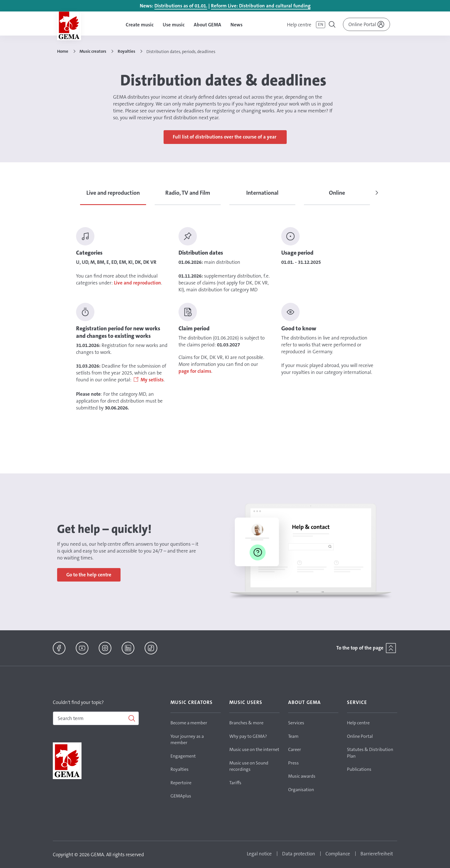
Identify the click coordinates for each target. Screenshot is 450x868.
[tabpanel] (225, 319)
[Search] (96, 718)
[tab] (113, 196)
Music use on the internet (254, 749)
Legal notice (259, 854)
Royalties (180, 769)
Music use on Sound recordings (249, 766)
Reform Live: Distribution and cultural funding (261, 6)
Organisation (301, 790)
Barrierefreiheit (377, 854)
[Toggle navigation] (333, 25)
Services (296, 723)
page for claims (195, 371)
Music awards (302, 776)
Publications (359, 769)
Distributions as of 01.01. (181, 6)
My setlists (152, 380)
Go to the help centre (89, 575)
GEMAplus (181, 796)
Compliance (338, 854)
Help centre (299, 25)
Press (293, 763)
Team (293, 736)
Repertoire (181, 783)
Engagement (183, 756)
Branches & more (246, 723)
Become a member (189, 723)
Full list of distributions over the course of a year (225, 137)
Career (295, 749)
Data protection (299, 854)
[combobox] (96, 718)
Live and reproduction (137, 283)
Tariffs (235, 783)
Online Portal (360, 736)
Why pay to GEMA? (248, 736)
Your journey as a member (187, 740)
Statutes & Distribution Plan (370, 753)
